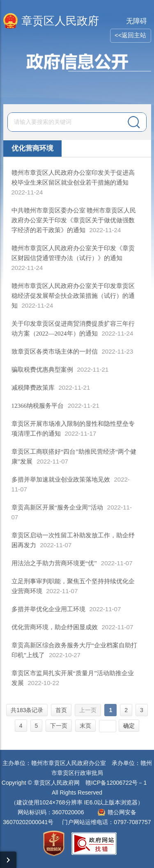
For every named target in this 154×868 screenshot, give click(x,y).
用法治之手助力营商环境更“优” (54, 563)
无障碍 (137, 21)
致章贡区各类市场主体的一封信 (55, 352)
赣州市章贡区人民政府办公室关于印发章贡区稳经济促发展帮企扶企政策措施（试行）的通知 (73, 296)
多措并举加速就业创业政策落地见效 (61, 480)
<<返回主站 (131, 35)
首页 (61, 710)
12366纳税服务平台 (38, 406)
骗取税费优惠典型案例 (42, 370)
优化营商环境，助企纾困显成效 (55, 627)
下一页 (59, 726)
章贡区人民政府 (60, 21)
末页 (85, 726)
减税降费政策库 (33, 388)
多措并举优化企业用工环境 (48, 609)
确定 (129, 726)
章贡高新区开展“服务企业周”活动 (57, 507)
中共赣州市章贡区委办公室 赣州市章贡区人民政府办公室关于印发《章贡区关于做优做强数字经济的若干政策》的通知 (74, 220)
